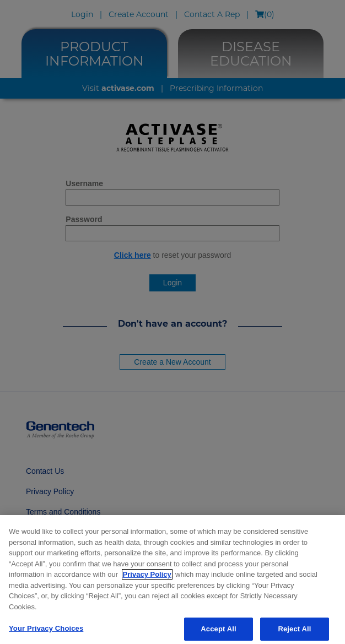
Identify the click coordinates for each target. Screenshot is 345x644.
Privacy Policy (147, 579)
